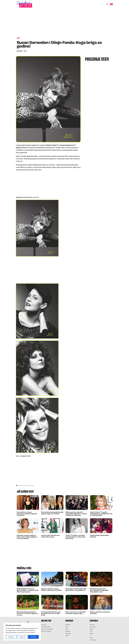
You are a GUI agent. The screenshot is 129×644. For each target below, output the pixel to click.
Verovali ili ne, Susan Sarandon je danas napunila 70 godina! (27, 514)
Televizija (68, 634)
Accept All (33, 637)
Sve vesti (93, 627)
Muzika (68, 631)
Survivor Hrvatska (47, 629)
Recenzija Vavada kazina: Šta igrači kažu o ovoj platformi (76, 590)
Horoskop (93, 640)
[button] (107, 4)
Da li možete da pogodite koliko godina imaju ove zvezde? (52, 513)
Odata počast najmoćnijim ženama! (99, 536)
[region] (22, 632)
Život (91, 638)
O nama (92, 625)
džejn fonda (21, 485)
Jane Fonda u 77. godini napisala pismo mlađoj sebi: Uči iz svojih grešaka (101, 514)
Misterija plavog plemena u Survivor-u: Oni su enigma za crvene (27, 614)
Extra (91, 629)
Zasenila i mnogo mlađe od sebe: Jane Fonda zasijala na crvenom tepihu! (27, 537)
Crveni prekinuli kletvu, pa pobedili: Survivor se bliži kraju (51, 614)
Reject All (22, 637)
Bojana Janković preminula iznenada (100, 613)
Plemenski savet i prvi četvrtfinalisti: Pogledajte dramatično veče (99, 590)
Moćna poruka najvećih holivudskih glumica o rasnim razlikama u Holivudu (76, 514)
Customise (11, 637)
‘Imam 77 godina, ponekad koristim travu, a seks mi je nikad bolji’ (75, 537)
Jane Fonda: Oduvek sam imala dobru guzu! (50, 536)
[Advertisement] (65, 23)
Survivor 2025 (46, 627)
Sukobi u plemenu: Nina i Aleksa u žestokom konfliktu (51, 590)
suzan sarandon (29, 485)
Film (67, 627)
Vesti (67, 636)
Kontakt (68, 625)
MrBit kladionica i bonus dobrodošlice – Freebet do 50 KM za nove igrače (28, 590)
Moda (91, 634)
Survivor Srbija (46, 631)
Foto (67, 629)
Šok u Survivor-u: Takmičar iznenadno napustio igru (76, 613)
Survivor (44, 625)
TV (90, 636)
